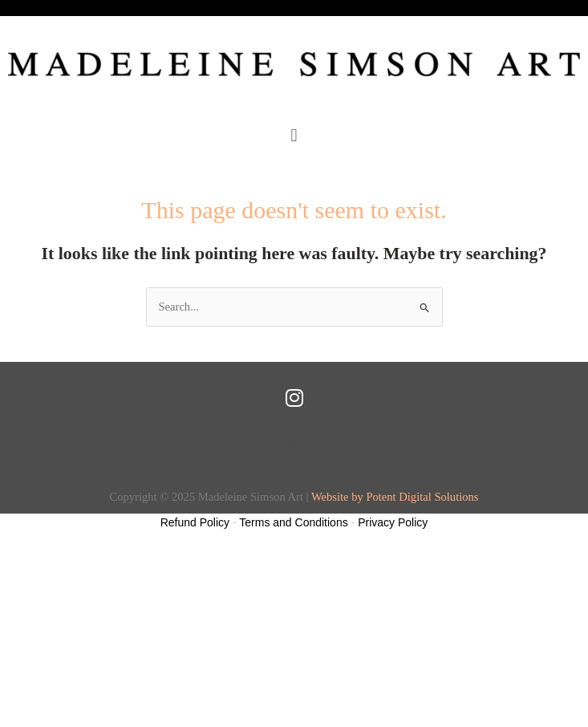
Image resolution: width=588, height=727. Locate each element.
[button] (294, 135)
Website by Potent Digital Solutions (395, 497)
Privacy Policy (393, 522)
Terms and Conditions (293, 522)
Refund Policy (195, 522)
